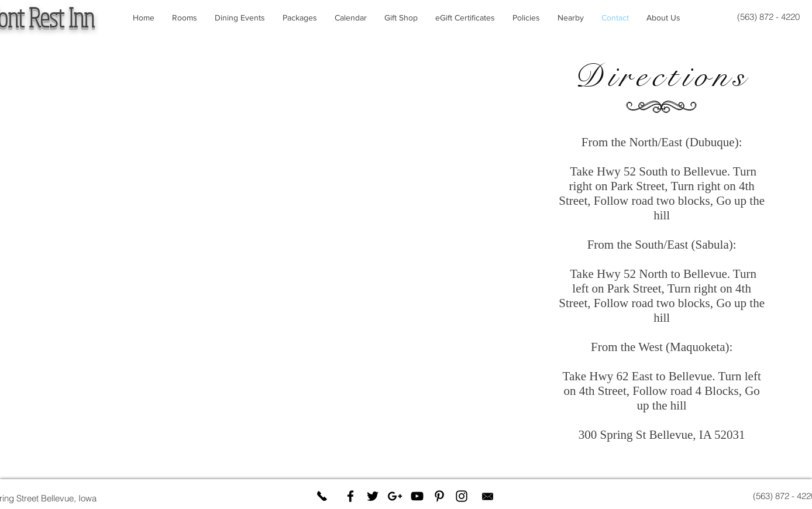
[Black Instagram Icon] (462, 496)
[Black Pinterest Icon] (439, 496)
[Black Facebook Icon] (350, 496)
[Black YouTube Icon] (417, 496)
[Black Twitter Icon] (373, 496)
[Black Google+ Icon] (395, 496)
